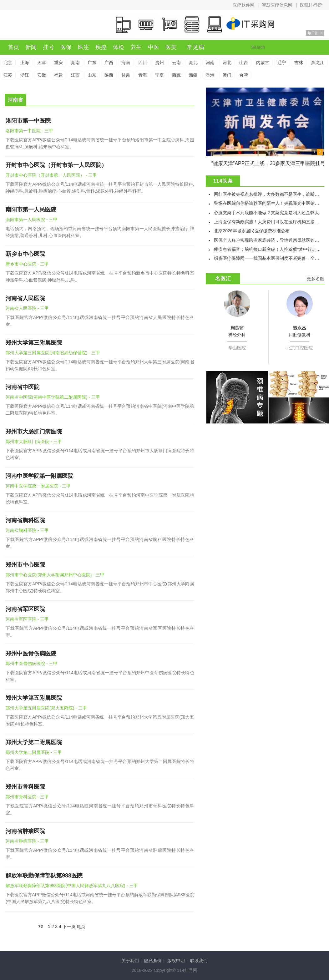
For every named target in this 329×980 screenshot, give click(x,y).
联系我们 (199, 961)
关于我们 (130, 961)
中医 (154, 47)
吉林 (299, 63)
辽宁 (282, 63)
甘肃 (126, 75)
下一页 (69, 927)
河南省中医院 (23, 387)
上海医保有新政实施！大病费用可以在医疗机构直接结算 (269, 222)
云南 (176, 63)
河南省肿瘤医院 (25, 831)
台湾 (244, 75)
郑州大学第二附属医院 (34, 742)
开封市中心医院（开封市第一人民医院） (56, 165)
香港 (210, 75)
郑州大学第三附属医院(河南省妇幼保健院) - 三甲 (53, 353)
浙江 (25, 75)
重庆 (58, 63)
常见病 (196, 47)
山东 (92, 75)
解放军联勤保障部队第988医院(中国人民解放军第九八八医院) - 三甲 (72, 886)
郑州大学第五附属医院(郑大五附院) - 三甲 (46, 708)
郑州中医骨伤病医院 (31, 654)
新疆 (193, 75)
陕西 (109, 75)
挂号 (48, 47)
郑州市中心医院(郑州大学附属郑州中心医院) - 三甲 (55, 575)
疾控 (101, 47)
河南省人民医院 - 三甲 (27, 308)
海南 (126, 63)
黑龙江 (318, 63)
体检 (119, 47)
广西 (109, 63)
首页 (13, 47)
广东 (92, 63)
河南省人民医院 (25, 298)
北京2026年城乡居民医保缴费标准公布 (252, 231)
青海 (143, 75)
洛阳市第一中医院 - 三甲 (29, 131)
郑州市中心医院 (25, 565)
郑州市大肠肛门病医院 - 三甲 (34, 442)
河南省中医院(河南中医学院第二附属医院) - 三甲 (53, 397)
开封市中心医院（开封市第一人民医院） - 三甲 (51, 175)
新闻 (31, 47)
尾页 (81, 927)
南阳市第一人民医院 (31, 210)
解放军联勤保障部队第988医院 (44, 876)
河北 (227, 63)
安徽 (42, 75)
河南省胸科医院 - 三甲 (27, 530)
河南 (210, 63)
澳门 (227, 75)
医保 (66, 47)
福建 (58, 75)
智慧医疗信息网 (277, 5)
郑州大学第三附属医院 (34, 343)
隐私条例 (153, 961)
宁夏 (159, 75)
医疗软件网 (244, 5)
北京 (8, 63)
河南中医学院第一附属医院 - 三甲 (38, 486)
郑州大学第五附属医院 (34, 698)
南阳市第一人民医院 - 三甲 (32, 220)
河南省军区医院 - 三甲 (27, 619)
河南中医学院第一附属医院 (39, 476)
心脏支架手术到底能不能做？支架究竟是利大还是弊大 (266, 213)
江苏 (8, 75)
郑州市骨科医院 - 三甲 (27, 797)
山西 (244, 63)
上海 (25, 63)
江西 (75, 75)
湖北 (193, 63)
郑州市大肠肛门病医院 (34, 432)
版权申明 (176, 961)
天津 (42, 63)
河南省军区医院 (25, 609)
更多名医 (316, 279)
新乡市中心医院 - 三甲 (27, 264)
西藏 (176, 75)
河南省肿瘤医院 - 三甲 (27, 841)
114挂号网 (36, 25)
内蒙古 (263, 63)
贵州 (159, 63)
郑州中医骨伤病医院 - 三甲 (32, 664)
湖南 (75, 63)
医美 (171, 47)
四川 (143, 63)
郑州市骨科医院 (25, 787)
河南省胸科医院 (25, 520)
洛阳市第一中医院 (28, 121)
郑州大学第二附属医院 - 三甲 (34, 752)
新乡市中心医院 (25, 254)
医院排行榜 (311, 5)
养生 (136, 47)
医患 (84, 47)
